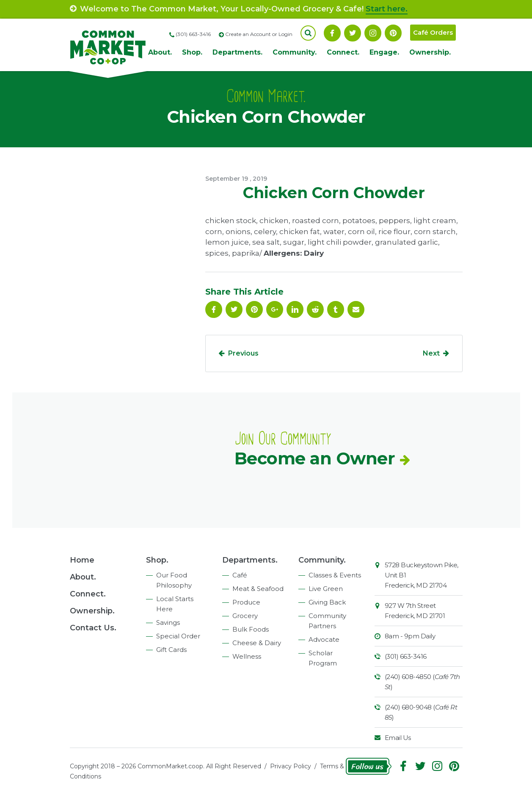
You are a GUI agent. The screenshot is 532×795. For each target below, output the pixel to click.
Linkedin (295, 309)
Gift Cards (171, 650)
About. (160, 52)
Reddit (315, 309)
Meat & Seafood (258, 589)
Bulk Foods (251, 629)
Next (431, 353)
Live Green (326, 589)
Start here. (387, 9)
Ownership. (430, 52)
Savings (168, 622)
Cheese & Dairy (257, 643)
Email (356, 309)
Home (82, 560)
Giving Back (327, 602)
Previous (243, 353)
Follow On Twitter (353, 33)
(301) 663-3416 (406, 656)
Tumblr (336, 309)
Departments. (237, 52)
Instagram (373, 33)
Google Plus (275, 309)
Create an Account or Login (259, 34)
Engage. (384, 52)
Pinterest (393, 33)
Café (240, 575)
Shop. (192, 52)
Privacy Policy (291, 766)
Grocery (245, 616)
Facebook (332, 33)
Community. (295, 52)
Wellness (247, 656)
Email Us (398, 738)
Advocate (324, 639)
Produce (246, 602)
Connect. (343, 52)
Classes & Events (335, 575)
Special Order (178, 636)
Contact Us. (93, 628)
